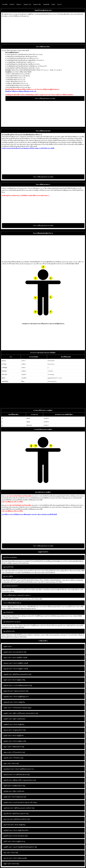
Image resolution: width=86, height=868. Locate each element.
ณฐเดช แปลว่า (8, 652)
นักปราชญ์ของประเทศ (15, 797)
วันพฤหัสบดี (46, 4)
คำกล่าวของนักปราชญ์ (15, 836)
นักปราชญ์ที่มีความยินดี (15, 658)
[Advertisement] (43, 29)
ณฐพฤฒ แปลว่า (8, 697)
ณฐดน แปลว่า (8, 646)
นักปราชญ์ (11, 763)
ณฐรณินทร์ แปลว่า (9, 769)
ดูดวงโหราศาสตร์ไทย (10, 557)
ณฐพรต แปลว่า (8, 685)
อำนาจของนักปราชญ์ (15, 652)
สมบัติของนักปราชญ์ (14, 786)
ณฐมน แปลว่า (8, 752)
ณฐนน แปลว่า (8, 658)
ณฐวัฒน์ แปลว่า (8, 830)
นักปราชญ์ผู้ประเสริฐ (14, 680)
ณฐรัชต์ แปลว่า (8, 791)
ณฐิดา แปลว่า (8, 864)
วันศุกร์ (53, 4)
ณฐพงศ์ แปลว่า (8, 674)
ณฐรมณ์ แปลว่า (8, 775)
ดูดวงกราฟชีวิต (8, 576)
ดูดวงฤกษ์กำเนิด (8, 567)
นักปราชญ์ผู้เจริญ (14, 702)
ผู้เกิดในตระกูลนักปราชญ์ (16, 814)
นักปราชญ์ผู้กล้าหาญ (14, 841)
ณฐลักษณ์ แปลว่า (9, 808)
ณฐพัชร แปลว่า (8, 713)
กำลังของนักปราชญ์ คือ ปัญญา (18, 708)
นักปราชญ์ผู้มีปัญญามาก (16, 697)
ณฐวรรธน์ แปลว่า (9, 825)
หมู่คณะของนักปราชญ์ (16, 691)
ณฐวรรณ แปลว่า (9, 819)
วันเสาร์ (59, 4)
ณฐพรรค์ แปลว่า (9, 691)
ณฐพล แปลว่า (8, 708)
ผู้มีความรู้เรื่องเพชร (14, 719)
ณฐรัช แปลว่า (8, 786)
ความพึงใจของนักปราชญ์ (16, 775)
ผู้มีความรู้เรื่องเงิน (14, 791)
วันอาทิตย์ (5, 4)
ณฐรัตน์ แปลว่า (8, 802)
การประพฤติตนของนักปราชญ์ (18, 685)
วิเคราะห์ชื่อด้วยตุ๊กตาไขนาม (12, 603)
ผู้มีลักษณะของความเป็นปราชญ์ (19, 808)
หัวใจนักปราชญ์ (13, 758)
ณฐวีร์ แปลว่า (8, 841)
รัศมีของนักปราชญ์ (14, 747)
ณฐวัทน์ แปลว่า (8, 836)
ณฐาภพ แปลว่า (8, 858)
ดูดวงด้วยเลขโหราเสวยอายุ (12, 622)
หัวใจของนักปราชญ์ (14, 752)
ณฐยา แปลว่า (8, 763)
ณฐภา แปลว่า (8, 747)
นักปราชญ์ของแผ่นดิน (15, 858)
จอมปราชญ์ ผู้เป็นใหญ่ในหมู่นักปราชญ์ (20, 847)
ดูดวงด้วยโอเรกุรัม (9, 631)
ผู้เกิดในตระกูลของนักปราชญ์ (17, 674)
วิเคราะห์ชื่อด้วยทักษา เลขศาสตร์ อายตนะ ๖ (17, 595)
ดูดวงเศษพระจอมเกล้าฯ (11, 586)
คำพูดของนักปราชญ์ (15, 730)
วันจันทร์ (12, 4)
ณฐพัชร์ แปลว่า (8, 719)
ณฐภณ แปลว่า (8, 730)
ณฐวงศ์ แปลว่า (8, 814)
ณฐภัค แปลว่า (8, 736)
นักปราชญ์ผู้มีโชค (13, 736)
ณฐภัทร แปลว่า (8, 741)
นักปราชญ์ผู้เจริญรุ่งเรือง (16, 830)
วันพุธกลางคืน (37, 4)
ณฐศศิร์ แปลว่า (8, 847)
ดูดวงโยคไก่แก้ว (8, 612)
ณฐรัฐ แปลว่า (8, 797)
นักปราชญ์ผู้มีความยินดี (16, 663)
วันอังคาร (19, 4)
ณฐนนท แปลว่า (8, 663)
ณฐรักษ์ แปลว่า (8, 780)
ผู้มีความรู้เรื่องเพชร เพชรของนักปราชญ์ (21, 713)
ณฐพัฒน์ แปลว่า (8, 724)
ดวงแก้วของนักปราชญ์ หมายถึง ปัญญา (20, 802)
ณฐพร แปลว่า (8, 680)
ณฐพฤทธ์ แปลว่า (9, 702)
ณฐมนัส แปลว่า (8, 758)
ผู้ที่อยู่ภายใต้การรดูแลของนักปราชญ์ (20, 780)
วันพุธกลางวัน (27, 4)
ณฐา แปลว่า (7, 853)
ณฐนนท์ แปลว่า (8, 669)
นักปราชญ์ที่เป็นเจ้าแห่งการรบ (19, 769)
